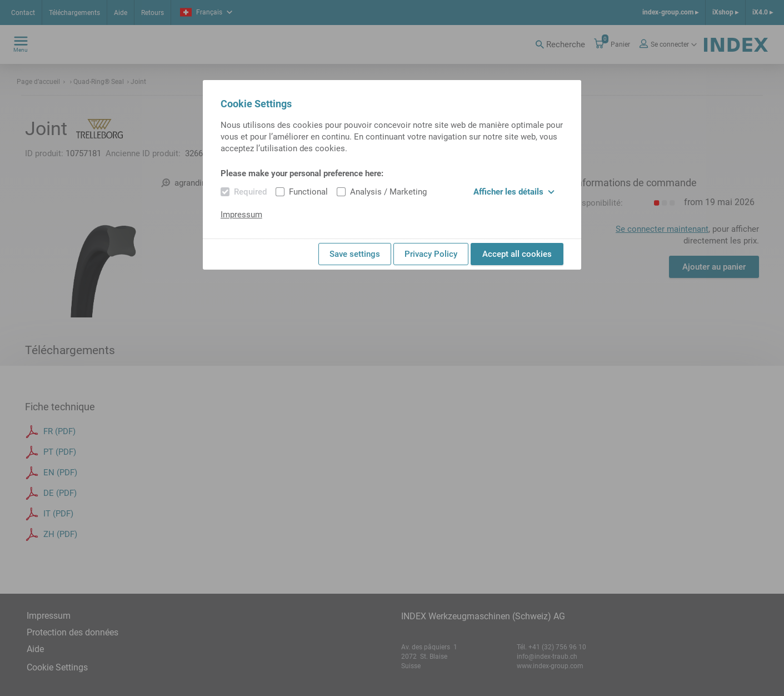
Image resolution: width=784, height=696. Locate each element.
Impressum (241, 215)
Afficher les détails (514, 192)
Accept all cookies (517, 254)
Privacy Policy (431, 254)
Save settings (355, 254)
